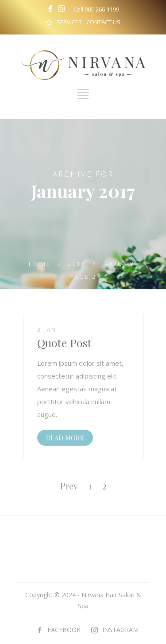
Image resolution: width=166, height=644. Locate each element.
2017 (77, 264)
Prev (69, 486)
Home (40, 264)
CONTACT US (103, 22)
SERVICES (69, 22)
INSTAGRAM (120, 630)
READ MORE (65, 438)
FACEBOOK (64, 630)
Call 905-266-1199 (96, 9)
